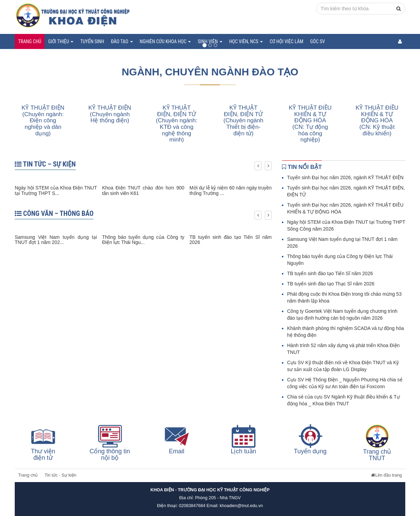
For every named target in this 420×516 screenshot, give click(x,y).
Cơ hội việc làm (286, 41)
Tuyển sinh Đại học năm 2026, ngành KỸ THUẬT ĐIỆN (345, 177)
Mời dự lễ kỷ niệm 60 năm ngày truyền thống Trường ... (231, 190)
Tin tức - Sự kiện (60, 475)
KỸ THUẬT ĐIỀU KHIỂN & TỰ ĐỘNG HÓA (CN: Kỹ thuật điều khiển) (377, 121)
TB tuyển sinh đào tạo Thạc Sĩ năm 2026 (331, 284)
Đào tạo (122, 41)
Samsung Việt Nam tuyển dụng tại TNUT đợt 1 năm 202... (56, 240)
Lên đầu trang (386, 475)
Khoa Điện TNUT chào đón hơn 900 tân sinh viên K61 (143, 190)
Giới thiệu (61, 41)
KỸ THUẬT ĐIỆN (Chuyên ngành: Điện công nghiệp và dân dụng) (43, 121)
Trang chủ (30, 41)
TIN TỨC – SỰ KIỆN (45, 164)
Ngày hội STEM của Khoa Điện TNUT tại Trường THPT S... (56, 190)
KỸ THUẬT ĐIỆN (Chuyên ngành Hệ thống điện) (110, 114)
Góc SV (317, 41)
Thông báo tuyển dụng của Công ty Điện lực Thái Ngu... (143, 240)
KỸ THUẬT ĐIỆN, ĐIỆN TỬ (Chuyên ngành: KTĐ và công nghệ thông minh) (177, 124)
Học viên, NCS (246, 41)
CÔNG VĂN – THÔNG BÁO (54, 213)
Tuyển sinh (92, 41)
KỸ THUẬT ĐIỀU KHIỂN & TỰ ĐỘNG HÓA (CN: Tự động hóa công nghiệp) (310, 124)
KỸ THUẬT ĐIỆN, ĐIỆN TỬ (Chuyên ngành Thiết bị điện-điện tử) (243, 121)
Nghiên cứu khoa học (165, 41)
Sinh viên (210, 41)
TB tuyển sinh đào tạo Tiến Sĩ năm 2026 (231, 240)
